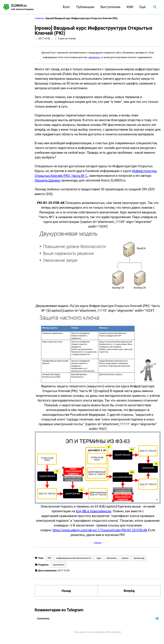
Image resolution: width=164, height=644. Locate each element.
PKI (50, 558)
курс (99, 558)
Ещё (142, 7)
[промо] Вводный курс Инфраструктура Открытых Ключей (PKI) (94, 30)
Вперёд (129, 591)
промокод (139, 558)
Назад (66, 591)
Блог (66, 7)
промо (125, 558)
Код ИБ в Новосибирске (93, 511)
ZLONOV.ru (22, 7)
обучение (111, 558)
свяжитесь (94, 57)
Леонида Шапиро (47, 180)
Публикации (85, 7)
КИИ (130, 7)
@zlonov (98, 543)
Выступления (111, 7)
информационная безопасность (74, 558)
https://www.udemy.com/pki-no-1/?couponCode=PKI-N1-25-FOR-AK (100, 530)
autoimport (59, 565)
